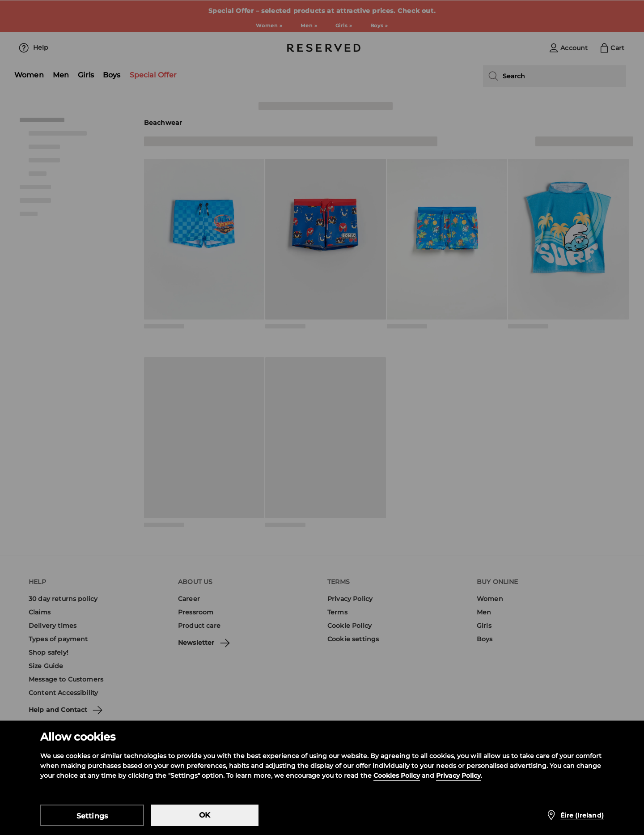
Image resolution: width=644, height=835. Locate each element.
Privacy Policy (458, 775)
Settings (92, 816)
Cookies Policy (397, 775)
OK (205, 815)
